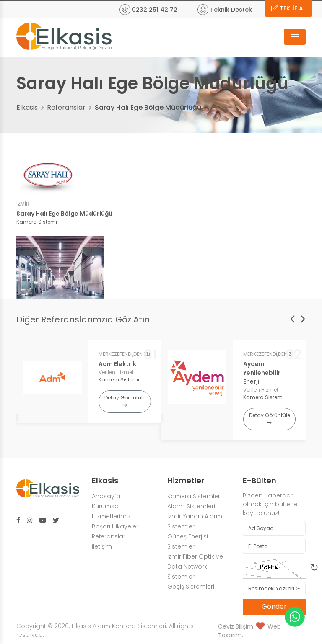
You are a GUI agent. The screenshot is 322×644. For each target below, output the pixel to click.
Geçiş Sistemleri (191, 587)
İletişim (102, 546)
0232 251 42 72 (148, 10)
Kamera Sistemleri (194, 496)
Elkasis (27, 107)
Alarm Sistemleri (192, 506)
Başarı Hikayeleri (116, 526)
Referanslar (66, 107)
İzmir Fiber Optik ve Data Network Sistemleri (195, 567)
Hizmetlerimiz (111, 516)
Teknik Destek (225, 10)
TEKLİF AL (288, 8)
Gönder (274, 607)
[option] (89, 382)
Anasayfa (106, 496)
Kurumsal (106, 506)
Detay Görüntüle (125, 401)
